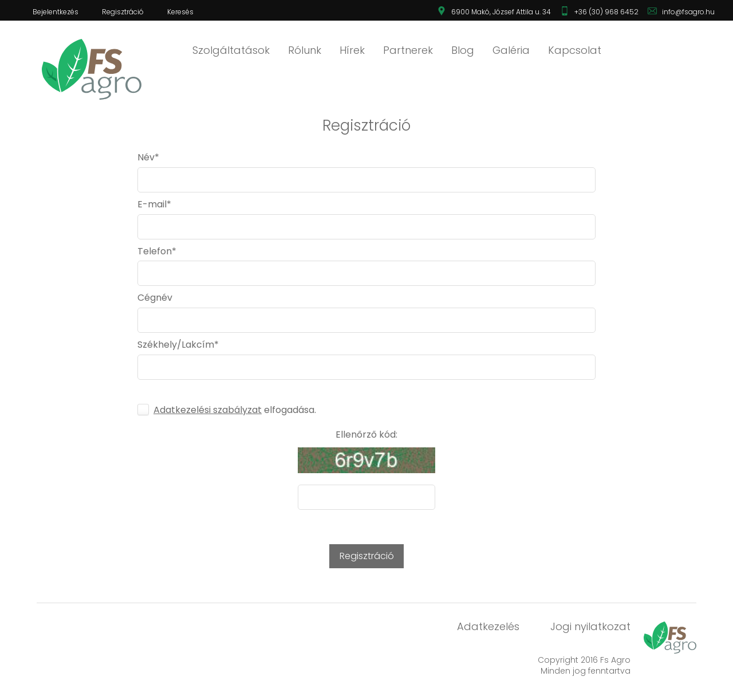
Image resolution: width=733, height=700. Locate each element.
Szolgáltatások (231, 50)
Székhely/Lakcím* (178, 345)
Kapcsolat (575, 50)
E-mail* (154, 205)
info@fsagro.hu (688, 12)
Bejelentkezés (56, 12)
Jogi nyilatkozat (590, 626)
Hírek (352, 50)
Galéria (511, 50)
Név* (148, 158)
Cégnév (155, 298)
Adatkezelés (488, 626)
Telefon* (157, 251)
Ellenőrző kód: (366, 435)
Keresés (180, 12)
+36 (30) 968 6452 (606, 12)
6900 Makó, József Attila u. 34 (501, 12)
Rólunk (305, 50)
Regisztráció (123, 12)
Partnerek (408, 50)
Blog (463, 50)
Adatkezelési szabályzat (208, 410)
